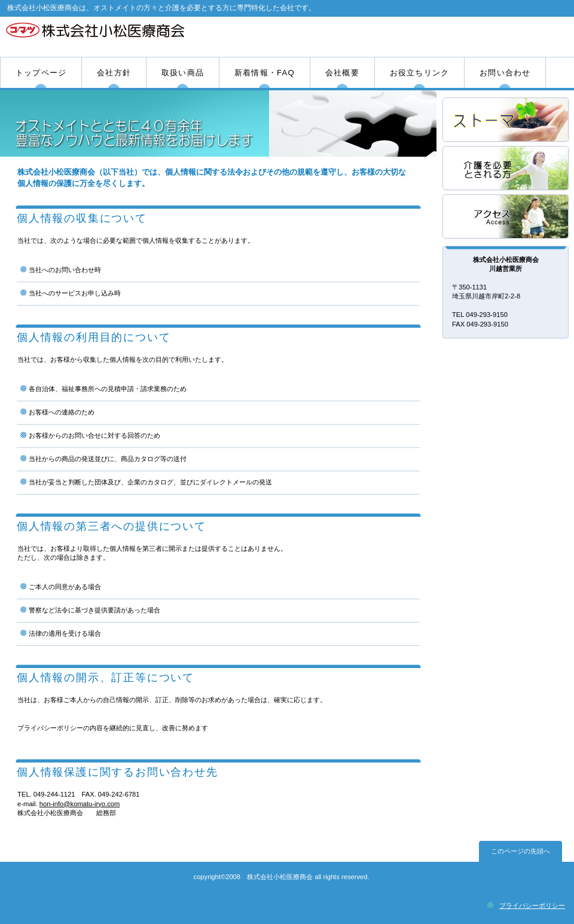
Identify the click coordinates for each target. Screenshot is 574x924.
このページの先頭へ (520, 851)
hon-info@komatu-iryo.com (80, 804)
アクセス (506, 217)
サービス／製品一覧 (506, 121)
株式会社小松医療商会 (142, 36)
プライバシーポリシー (532, 905)
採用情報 (506, 169)
